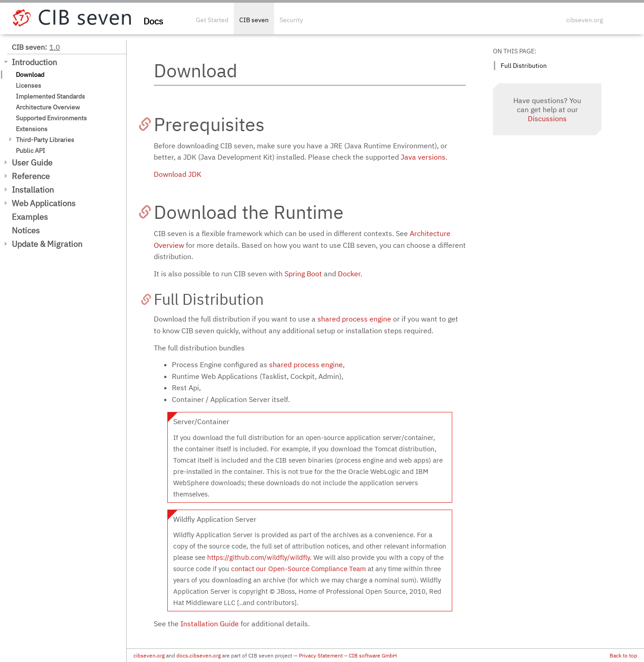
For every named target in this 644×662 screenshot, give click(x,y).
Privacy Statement (321, 655)
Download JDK (178, 174)
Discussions (547, 118)
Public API (31, 151)
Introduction (34, 62)
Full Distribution (524, 66)
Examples (30, 217)
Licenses (28, 85)
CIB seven (254, 20)
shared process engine (354, 319)
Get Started (212, 20)
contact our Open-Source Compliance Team (298, 569)
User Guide (32, 163)
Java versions (423, 157)
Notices (26, 230)
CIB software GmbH (373, 655)
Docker (349, 274)
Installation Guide (210, 624)
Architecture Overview (48, 107)
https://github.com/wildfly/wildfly (258, 557)
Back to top (623, 655)
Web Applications (44, 203)
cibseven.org (585, 20)
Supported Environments (51, 118)
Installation (33, 190)
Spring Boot (303, 274)
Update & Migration (47, 244)
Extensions (32, 129)
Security (291, 20)
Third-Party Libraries (45, 140)
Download (30, 75)
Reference (31, 176)
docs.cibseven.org (199, 655)
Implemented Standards (50, 96)
